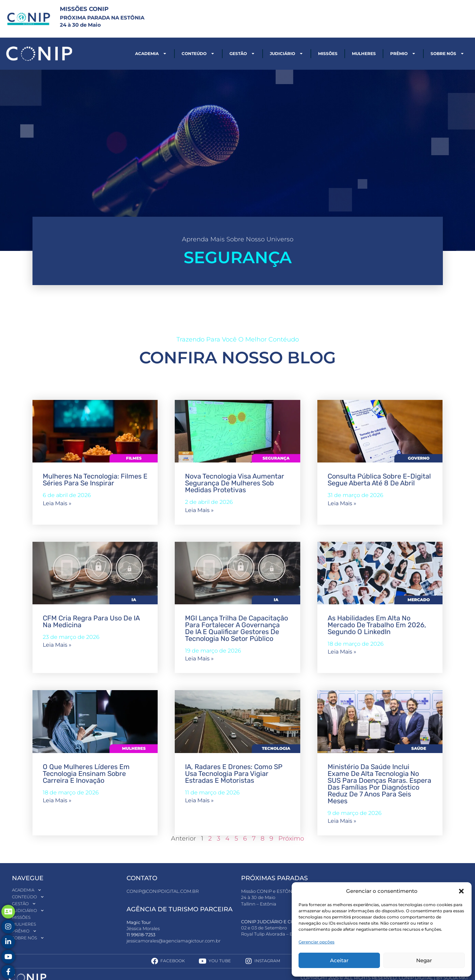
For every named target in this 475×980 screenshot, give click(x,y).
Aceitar (339, 960)
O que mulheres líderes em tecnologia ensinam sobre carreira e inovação (86, 774)
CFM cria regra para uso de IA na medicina (91, 621)
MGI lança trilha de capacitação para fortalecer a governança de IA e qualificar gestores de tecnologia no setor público (236, 628)
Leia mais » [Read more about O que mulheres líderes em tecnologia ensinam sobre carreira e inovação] (57, 800)
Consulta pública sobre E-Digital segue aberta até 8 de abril (379, 480)
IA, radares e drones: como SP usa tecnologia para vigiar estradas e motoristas (234, 774)
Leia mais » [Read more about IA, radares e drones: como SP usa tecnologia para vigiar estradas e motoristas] (199, 800)
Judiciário (287, 54)
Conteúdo (198, 54)
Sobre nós (448, 54)
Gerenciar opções (316, 942)
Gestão (242, 54)
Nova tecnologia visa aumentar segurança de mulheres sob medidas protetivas (235, 483)
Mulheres (364, 53)
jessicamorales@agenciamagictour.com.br (174, 941)
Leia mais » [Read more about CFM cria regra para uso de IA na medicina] (57, 645)
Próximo (291, 838)
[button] (461, 891)
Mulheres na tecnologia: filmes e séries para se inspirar (95, 480)
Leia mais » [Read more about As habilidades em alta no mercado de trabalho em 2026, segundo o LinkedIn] (342, 652)
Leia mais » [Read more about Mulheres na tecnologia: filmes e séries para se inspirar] (57, 503)
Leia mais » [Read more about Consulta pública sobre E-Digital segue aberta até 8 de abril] (342, 503)
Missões (328, 53)
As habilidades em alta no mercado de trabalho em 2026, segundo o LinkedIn (377, 625)
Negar (424, 960)
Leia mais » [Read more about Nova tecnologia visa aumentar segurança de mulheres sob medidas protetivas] (199, 510)
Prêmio (403, 54)
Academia (151, 54)
